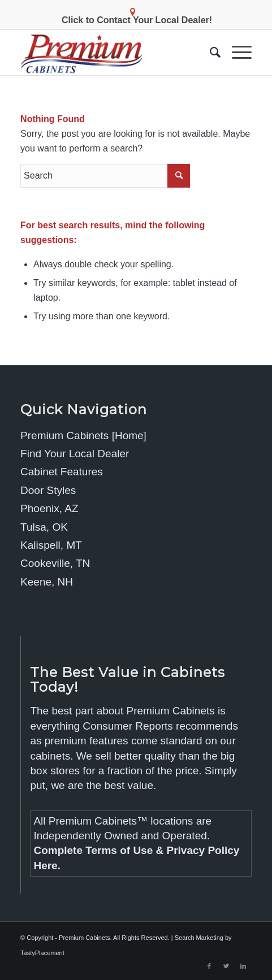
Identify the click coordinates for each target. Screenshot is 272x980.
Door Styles (48, 490)
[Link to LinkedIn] (243, 966)
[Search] (210, 53)
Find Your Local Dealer (75, 454)
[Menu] (236, 53)
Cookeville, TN (55, 563)
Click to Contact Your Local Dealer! (137, 20)
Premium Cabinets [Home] (83, 435)
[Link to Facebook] (209, 966)
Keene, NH (47, 582)
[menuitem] (210, 53)
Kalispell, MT (51, 545)
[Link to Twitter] (226, 966)
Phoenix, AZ (49, 508)
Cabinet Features (62, 472)
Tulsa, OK (44, 527)
